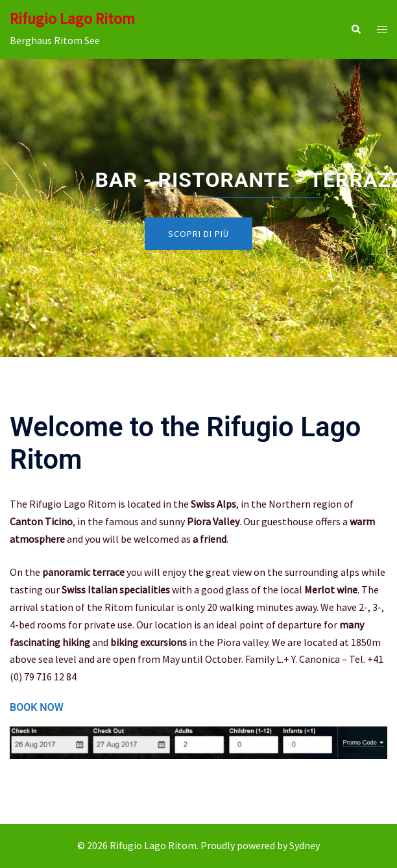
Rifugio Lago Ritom (72, 19)
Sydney (305, 845)
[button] (355, 30)
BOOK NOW (37, 707)
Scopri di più (198, 234)
